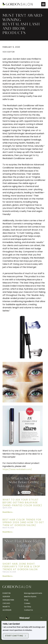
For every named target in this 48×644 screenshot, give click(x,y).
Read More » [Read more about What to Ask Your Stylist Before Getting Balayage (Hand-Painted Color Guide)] (8, 512)
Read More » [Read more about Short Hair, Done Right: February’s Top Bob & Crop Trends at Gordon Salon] (8, 576)
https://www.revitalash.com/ (17, 469)
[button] (43, 4)
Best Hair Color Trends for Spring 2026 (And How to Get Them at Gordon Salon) (23, 522)
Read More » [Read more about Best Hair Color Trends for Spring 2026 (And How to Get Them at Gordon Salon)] (8, 532)
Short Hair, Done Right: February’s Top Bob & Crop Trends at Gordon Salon (21, 567)
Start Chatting (16, 636)
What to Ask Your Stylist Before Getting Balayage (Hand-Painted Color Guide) (22, 502)
